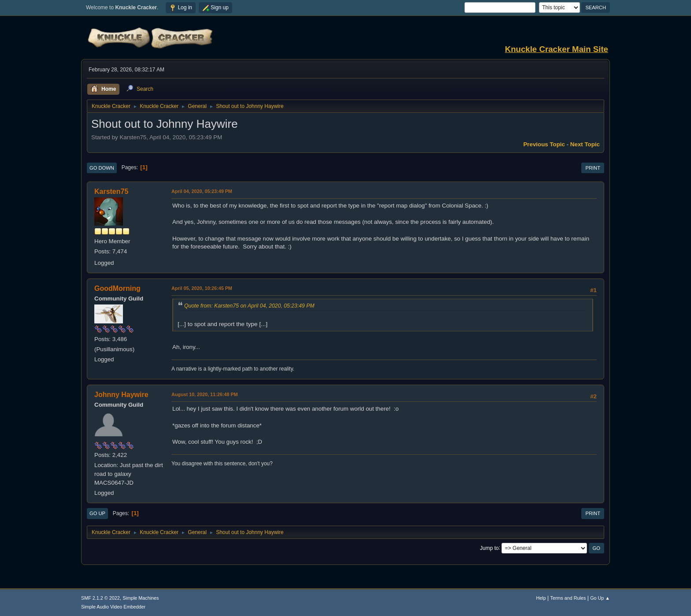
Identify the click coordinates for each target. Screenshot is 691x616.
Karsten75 (111, 191)
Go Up (97, 513)
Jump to (489, 548)
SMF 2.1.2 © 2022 (100, 598)
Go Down (102, 168)
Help (541, 598)
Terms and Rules (568, 598)
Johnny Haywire (121, 395)
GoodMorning (117, 288)
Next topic (585, 144)
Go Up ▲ (600, 598)
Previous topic (544, 144)
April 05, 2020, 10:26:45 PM (202, 288)
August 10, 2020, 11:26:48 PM (204, 394)
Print (593, 168)
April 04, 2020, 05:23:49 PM (202, 191)
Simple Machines (141, 598)
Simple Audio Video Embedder (113, 607)
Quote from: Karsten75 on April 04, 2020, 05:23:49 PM (249, 306)
